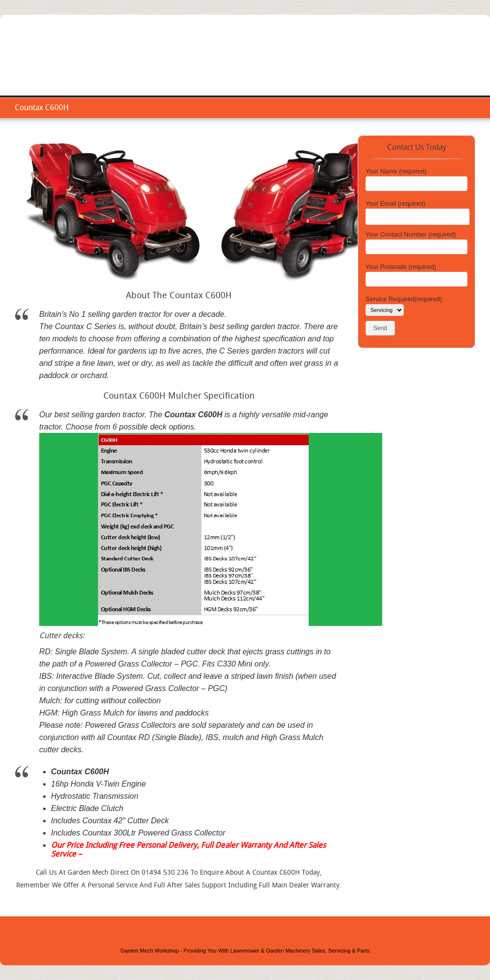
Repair (383, 66)
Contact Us (456, 66)
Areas (416, 66)
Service (348, 66)
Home (313, 66)
